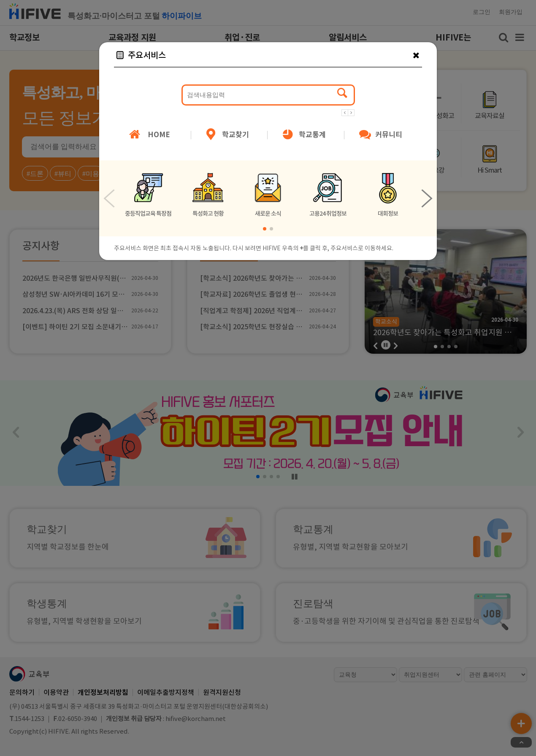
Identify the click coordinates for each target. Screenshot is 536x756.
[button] (345, 112)
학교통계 (303, 135)
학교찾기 (227, 135)
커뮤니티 (380, 135)
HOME (148, 135)
